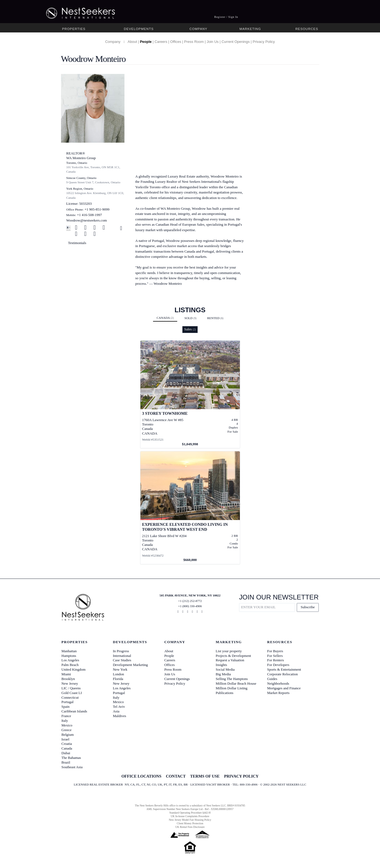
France (66, 716)
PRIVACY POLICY (241, 776)
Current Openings (236, 42)
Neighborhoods (278, 683)
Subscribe (308, 607)
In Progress (121, 651)
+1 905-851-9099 (97, 209)
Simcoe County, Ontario (81, 178)
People (146, 42)
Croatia (67, 744)
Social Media (225, 669)
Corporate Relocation (282, 674)
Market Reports (278, 693)
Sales (190, 329)
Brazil (66, 762)
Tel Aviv (119, 707)
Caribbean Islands (74, 711)
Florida (118, 679)
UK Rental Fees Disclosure (190, 827)
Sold (190, 318)
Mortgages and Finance (284, 688)
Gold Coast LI (72, 693)
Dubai (66, 753)
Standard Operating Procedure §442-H (190, 813)
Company (198, 29)
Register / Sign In (226, 17)
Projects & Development (233, 656)
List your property (229, 651)
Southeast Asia (72, 767)
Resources (307, 29)
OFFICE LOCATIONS (141, 776)
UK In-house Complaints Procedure (190, 816)
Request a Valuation (230, 660)
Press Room (194, 42)
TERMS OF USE (205, 776)
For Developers (278, 665)
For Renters (275, 660)
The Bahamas (71, 758)
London (118, 674)
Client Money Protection (190, 823)
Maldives (120, 716)
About (132, 42)
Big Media (223, 674)
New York (120, 669)
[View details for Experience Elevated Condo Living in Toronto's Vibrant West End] (190, 508)
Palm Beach (70, 665)
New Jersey (70, 683)
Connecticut (70, 697)
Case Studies (122, 660)
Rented (215, 318)
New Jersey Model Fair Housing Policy (190, 820)
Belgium (68, 735)
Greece (67, 730)
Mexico (67, 725)
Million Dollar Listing (232, 688)
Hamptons (69, 656)
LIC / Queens (71, 688)
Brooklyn (68, 679)
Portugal (68, 702)
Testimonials (77, 243)
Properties (74, 29)
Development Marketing (130, 665)
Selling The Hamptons (232, 679)
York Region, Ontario (80, 189)
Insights (221, 665)
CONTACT (176, 776)
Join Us (213, 42)
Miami (66, 674)
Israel (66, 739)
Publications (224, 693)
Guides (272, 679)
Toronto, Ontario (77, 163)
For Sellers (275, 656)
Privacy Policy (264, 42)
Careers (161, 42)
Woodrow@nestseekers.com (87, 220)
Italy (65, 721)
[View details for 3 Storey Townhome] (190, 394)
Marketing (250, 29)
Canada (165, 318)
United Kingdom (74, 669)
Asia (116, 711)
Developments (139, 29)
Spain (66, 707)
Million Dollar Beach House (236, 683)
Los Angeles (70, 660)
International (122, 656)
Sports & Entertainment (284, 669)
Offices (176, 42)
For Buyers (275, 651)
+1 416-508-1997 (89, 215)
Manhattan (69, 651)
